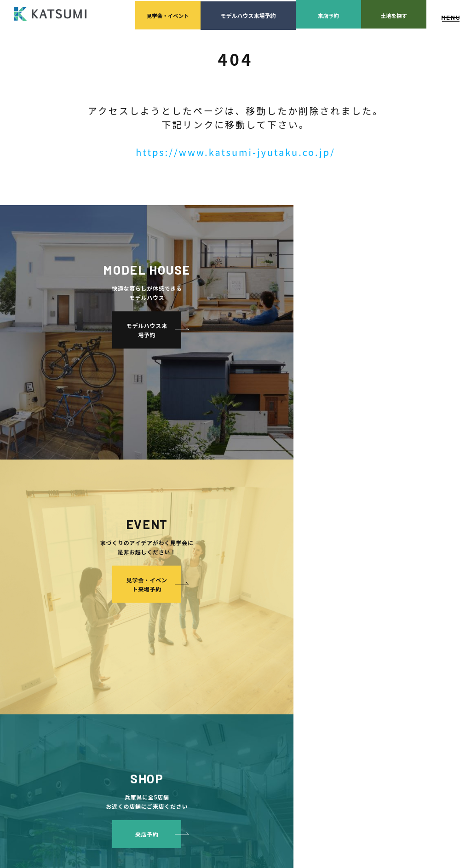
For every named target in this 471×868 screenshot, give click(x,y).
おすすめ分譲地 (134, 624)
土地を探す (380, 14)
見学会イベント (138, 14)
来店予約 (305, 14)
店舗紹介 (394, 583)
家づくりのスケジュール (341, 652)
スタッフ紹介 (245, 597)
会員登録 (126, 597)
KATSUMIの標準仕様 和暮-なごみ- (166, 652)
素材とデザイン (143, 666)
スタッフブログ (403, 597)
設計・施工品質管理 (336, 611)
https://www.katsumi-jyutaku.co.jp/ (235, 152)
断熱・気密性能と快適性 (154, 693)
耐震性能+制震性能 (147, 680)
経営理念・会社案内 (254, 583)
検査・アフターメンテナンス (339, 631)
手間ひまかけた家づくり (146, 638)
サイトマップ (400, 652)
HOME (123, 569)
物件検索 (126, 583)
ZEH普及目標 (400, 611)
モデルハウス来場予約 (221, 14)
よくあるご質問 (403, 569)
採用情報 (240, 624)
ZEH (129, 721)
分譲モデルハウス (137, 611)
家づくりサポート (324, 569)
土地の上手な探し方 (336, 583)
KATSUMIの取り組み (255, 611)
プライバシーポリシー (411, 624)
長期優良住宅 (140, 707)
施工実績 (231, 638)
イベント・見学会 (242, 652)
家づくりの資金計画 (336, 597)
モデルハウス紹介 (242, 666)
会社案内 (231, 569)
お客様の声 (234, 680)
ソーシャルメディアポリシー (419, 638)
